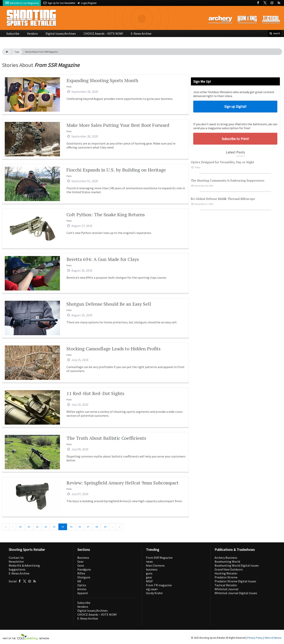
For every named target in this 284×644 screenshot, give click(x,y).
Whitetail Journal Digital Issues (236, 593)
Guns (81, 565)
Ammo (82, 589)
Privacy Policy (255, 638)
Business (83, 558)
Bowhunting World (227, 561)
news (149, 561)
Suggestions (17, 569)
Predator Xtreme (226, 577)
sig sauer (152, 589)
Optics (82, 585)
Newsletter (16, 561)
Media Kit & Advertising (24, 565)
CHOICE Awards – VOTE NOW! (103, 33)
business (152, 569)
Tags (17, 52)
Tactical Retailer (226, 585)
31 (37, 527)
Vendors (32, 33)
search (275, 33)
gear (149, 577)
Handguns (84, 569)
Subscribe (13, 33)
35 (71, 527)
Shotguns (84, 577)
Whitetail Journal (227, 589)
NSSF (149, 581)
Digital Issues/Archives (61, 33)
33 (54, 527)
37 (88, 527)
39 (105, 527)
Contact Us (16, 558)
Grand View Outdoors (229, 569)
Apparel (83, 593)
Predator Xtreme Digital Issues (235, 581)
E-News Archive (141, 33)
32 (46, 527)
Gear (80, 561)
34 (63, 527)
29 (20, 527)
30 (29, 527)
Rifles (81, 573)
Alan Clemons (155, 565)
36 (80, 527)
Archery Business (226, 558)
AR (79, 581)
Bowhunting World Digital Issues (237, 565)
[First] (6, 527)
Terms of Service (273, 638)
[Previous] (13, 527)
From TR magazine (159, 585)
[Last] (120, 527)
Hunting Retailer (226, 573)
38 (97, 527)
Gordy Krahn (154, 593)
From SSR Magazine (159, 558)
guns (149, 573)
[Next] (113, 527)
